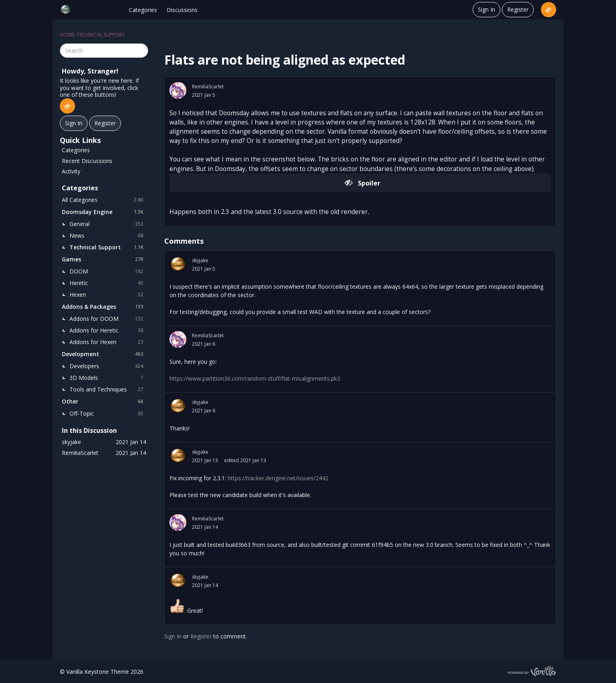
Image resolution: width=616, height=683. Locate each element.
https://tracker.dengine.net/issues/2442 (278, 478)
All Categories (104, 200)
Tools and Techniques (108, 389)
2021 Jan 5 (204, 95)
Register (518, 9)
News (108, 236)
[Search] (141, 51)
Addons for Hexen (108, 342)
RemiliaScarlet (208, 87)
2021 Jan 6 (204, 344)
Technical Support (108, 247)
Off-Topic (108, 414)
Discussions (182, 10)
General (108, 224)
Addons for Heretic (108, 330)
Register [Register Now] (105, 123)
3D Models (108, 378)
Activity (71, 171)
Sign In (486, 9)
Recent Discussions (87, 161)
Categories (143, 10)
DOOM (108, 271)
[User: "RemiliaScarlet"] (178, 90)
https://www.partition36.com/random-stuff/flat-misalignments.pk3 (255, 378)
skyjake (200, 260)
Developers (108, 366)
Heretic (108, 283)
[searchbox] (104, 51)
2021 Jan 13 (205, 460)
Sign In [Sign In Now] (74, 123)
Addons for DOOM (108, 319)
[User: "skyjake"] (178, 264)
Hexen (108, 295)
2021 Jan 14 (205, 527)
